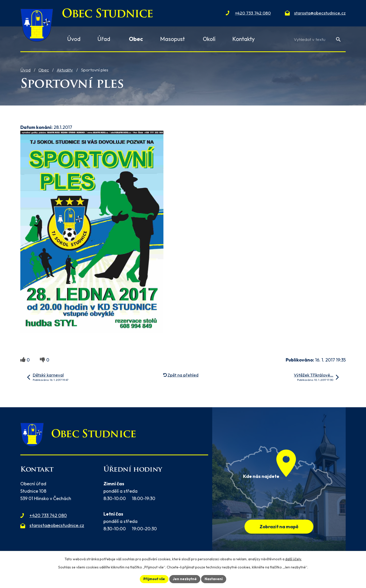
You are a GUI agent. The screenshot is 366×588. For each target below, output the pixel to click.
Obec (44, 70)
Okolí (209, 39)
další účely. (293, 559)
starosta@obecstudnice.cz (57, 525)
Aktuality (65, 70)
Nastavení (214, 579)
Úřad (104, 39)
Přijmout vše (154, 579)
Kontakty (243, 39)
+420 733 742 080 (48, 515)
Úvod (25, 70)
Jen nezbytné (185, 579)
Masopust (172, 39)
